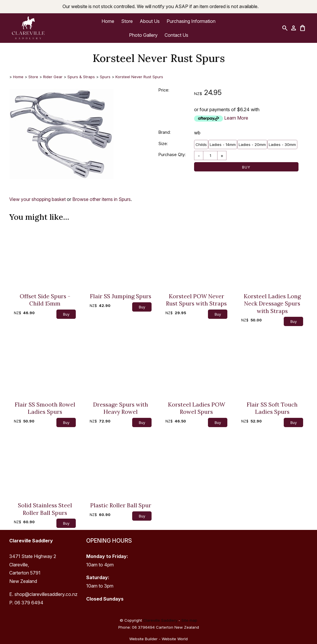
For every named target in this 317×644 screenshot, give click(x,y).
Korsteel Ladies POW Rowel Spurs (197, 408)
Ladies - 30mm (282, 144)
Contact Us (176, 35)
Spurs (105, 77)
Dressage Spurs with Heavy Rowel (121, 408)
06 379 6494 (29, 603)
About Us (150, 21)
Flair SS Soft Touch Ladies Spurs (272, 408)
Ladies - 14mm (223, 144)
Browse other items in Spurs (102, 199)
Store (127, 21)
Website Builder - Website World (158, 639)
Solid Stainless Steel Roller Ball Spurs (45, 509)
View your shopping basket (37, 199)
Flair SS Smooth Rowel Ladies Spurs (45, 408)
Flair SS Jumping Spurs (121, 296)
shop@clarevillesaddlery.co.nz (46, 594)
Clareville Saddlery (160, 620)
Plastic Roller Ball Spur (121, 505)
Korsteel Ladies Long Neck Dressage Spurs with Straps (272, 303)
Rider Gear (53, 77)
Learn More (236, 118)
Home (108, 21)
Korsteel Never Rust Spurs (139, 77)
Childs (201, 144)
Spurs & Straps (81, 77)
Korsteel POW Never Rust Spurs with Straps (196, 300)
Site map (189, 620)
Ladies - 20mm (252, 144)
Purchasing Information (191, 21)
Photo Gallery (143, 35)
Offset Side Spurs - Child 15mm (45, 300)
